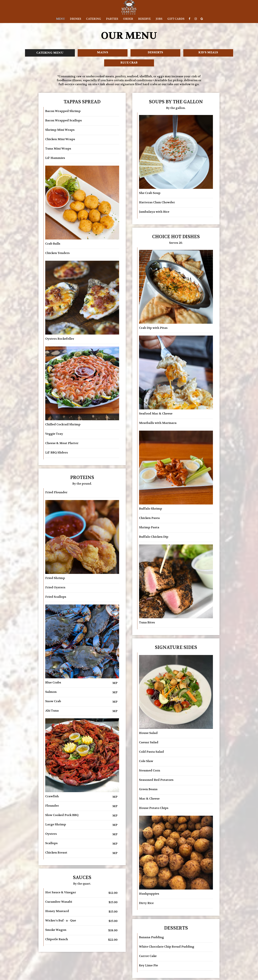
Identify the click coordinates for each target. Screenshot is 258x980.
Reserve (144, 19)
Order (128, 19)
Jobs (159, 19)
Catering (94, 19)
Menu (60, 19)
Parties (112, 19)
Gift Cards (176, 19)
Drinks (76, 19)
